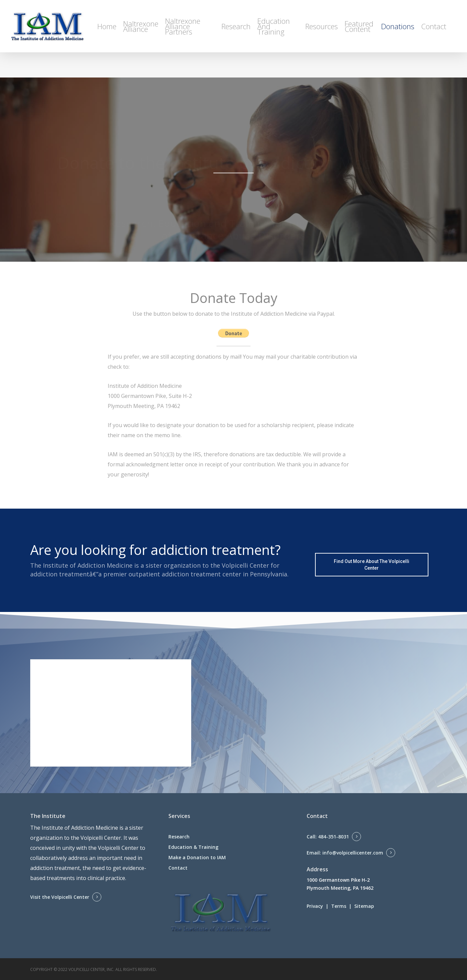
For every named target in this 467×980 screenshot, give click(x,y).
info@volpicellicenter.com (353, 853)
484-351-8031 (333, 837)
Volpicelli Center (101, 838)
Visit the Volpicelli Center (60, 897)
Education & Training (193, 847)
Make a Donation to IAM (197, 857)
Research (179, 837)
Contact (178, 868)
